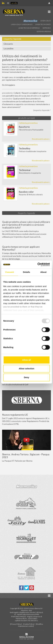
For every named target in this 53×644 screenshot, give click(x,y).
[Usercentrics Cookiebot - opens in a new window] (38, 264)
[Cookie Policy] (29, 624)
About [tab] (43, 272)
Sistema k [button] (47, 28)
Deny (26, 377)
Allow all (26, 360)
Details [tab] (27, 272)
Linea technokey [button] (43, 24)
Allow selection (26, 369)
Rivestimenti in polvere (41, 139)
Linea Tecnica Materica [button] (29, 28)
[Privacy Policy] (16, 624)
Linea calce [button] (46, 21)
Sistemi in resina (44, 31)
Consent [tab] (10, 272)
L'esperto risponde (12, 39)
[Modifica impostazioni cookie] (31, 625)
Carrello (14, 3)
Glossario (8, 44)
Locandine (8, 48)
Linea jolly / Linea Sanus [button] (22, 24)
